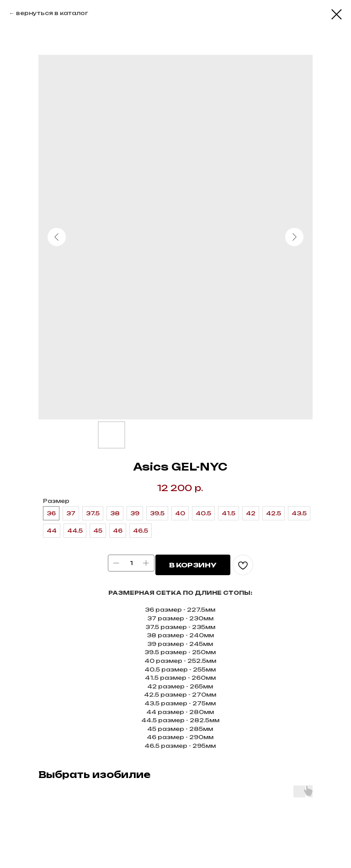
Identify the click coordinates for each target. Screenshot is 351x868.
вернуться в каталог (52, 13)
